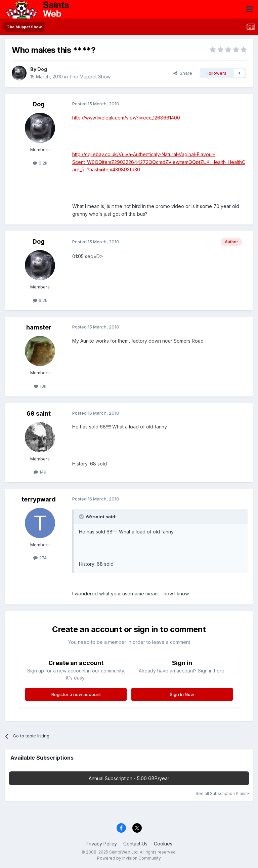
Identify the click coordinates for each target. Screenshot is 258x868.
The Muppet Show (90, 77)
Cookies (163, 844)
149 (40, 472)
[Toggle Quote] (82, 517)
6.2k (40, 163)
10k (40, 386)
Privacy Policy (101, 844)
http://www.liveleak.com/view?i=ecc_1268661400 (126, 118)
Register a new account (76, 694)
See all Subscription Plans (222, 793)
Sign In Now (182, 694)
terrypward (39, 499)
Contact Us (135, 844)
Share (183, 73)
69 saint (39, 413)
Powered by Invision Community (129, 858)
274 (40, 558)
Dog (42, 69)
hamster (39, 327)
